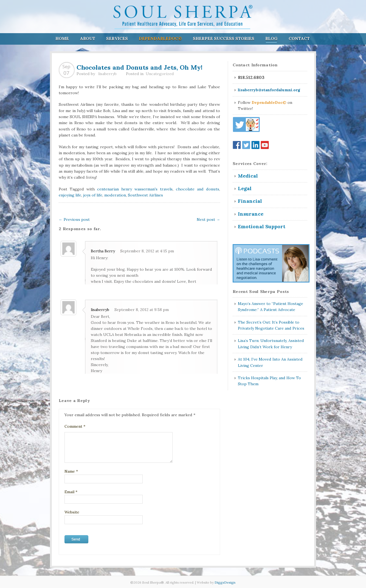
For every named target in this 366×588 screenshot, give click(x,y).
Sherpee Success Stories (224, 38)
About (88, 38)
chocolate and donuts (198, 189)
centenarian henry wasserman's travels (135, 189)
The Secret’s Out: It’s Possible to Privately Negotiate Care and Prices (271, 325)
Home (62, 38)
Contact (299, 38)
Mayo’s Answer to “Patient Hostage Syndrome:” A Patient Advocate (271, 307)
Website (72, 512)
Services (117, 38)
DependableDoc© (160, 38)
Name (71, 471)
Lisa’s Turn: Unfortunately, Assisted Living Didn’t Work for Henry (271, 344)
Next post (208, 219)
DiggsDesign (225, 582)
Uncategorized (160, 74)
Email (71, 492)
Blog (271, 38)
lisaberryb (107, 74)
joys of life (93, 195)
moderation (115, 195)
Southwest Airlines (145, 195)
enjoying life (70, 195)
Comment (75, 426)
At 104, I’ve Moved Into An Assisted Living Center (270, 362)
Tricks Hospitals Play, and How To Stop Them (269, 381)
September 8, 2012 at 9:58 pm (142, 310)
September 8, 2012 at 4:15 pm (147, 251)
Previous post (74, 219)
